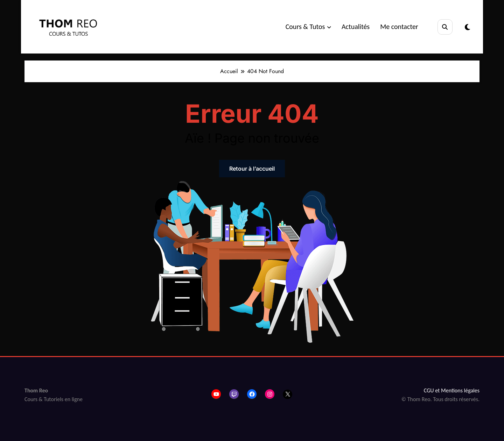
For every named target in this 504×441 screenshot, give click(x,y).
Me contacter (399, 27)
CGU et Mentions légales (452, 390)
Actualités (356, 27)
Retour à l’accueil (252, 169)
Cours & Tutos (308, 27)
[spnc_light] (467, 27)
